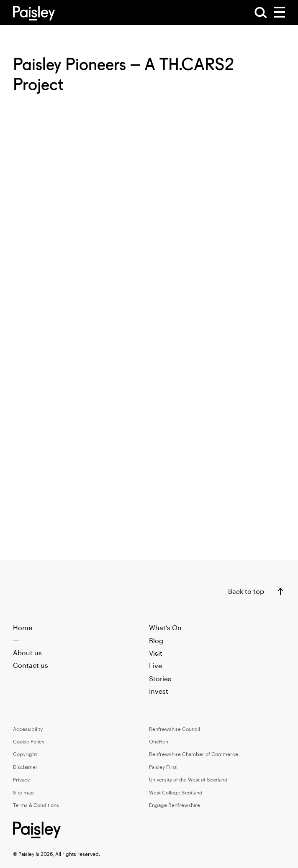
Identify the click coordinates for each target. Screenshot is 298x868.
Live (155, 666)
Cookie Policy (29, 741)
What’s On (165, 627)
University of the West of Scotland (188, 779)
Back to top (246, 591)
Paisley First (163, 767)
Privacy (21, 779)
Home (23, 627)
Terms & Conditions (36, 805)
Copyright (25, 754)
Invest (159, 691)
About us (27, 653)
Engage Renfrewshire (175, 805)
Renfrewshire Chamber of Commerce (194, 754)
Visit (156, 653)
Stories (160, 678)
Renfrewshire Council (175, 729)
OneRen (159, 741)
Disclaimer (25, 767)
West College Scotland (176, 792)
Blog (156, 640)
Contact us (31, 665)
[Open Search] (261, 13)
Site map (23, 792)
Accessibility (28, 729)
